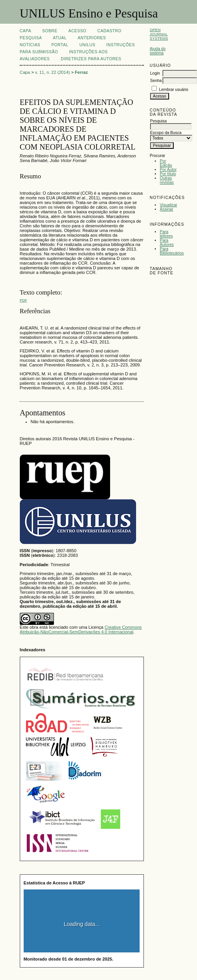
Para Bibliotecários (172, 251)
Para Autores (167, 242)
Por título (168, 174)
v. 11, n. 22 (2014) (52, 72)
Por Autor (168, 170)
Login (155, 73)
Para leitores (166, 234)
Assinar (167, 209)
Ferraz (81, 72)
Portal (60, 45)
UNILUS (87, 45)
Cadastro (109, 31)
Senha (156, 81)
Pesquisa (31, 38)
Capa (26, 31)
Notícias (30, 45)
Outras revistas (167, 180)
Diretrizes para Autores (91, 59)
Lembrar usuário (174, 90)
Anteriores (92, 38)
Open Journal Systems (159, 34)
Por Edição (166, 163)
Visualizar (168, 205)
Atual (60, 38)
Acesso (77, 31)
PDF (23, 300)
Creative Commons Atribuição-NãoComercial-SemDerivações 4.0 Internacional (81, 630)
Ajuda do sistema (158, 51)
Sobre (50, 31)
